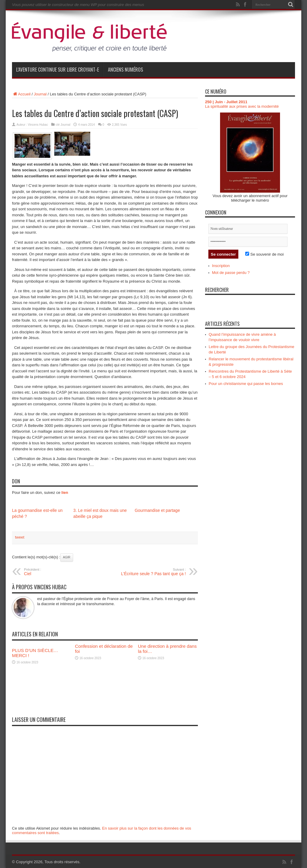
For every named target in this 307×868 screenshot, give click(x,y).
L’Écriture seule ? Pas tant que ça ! (149, 572)
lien (65, 493)
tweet (20, 537)
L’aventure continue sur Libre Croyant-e (58, 70)
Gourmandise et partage (157, 510)
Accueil (21, 94)
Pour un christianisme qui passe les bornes (246, 384)
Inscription (221, 266)
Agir (67, 557)
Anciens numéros (125, 70)
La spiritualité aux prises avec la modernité (242, 106)
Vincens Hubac (38, 125)
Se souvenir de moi (264, 254)
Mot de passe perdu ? (231, 273)
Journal (40, 94)
